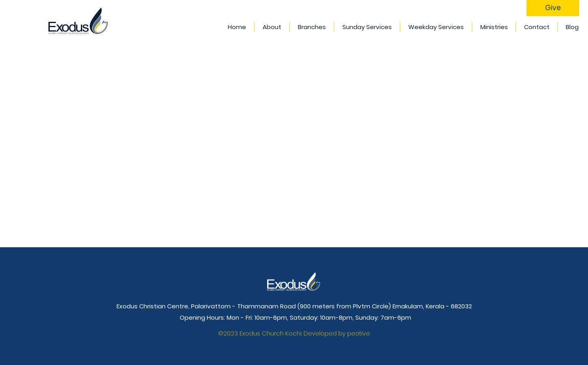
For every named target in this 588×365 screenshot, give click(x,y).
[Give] (553, 8)
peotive (359, 333)
